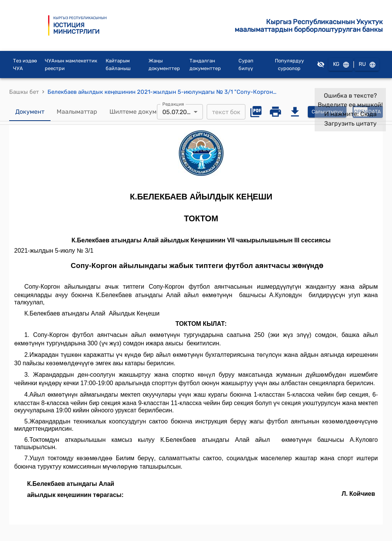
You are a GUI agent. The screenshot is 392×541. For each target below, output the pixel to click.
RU (367, 66)
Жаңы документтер (164, 66)
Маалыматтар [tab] (77, 113)
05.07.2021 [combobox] (178, 113)
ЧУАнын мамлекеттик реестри (71, 66)
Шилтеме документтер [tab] (143, 113)
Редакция (173, 105)
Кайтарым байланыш (118, 66)
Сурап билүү (246, 66)
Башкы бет (24, 93)
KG (341, 66)
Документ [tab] (30, 113)
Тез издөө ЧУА (25, 66)
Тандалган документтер (205, 66)
